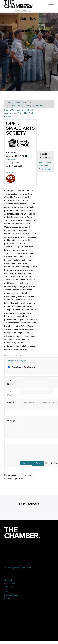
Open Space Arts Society (20, 128)
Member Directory (12, 595)
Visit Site (10, 173)
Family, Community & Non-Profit (19, 110)
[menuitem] (31, 19)
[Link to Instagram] (39, 547)
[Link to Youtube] (49, 547)
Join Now (28, 19)
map (29, 156)
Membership (10, 583)
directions (10, 159)
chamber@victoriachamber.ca (18, 568)
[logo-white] (22, 533)
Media (7, 598)
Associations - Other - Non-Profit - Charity (45, 166)
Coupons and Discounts (19, 105)
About (7, 592)
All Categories (38, 105)
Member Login (32, 31)
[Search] (31, 6)
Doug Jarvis (14, 163)
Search (10, 102)
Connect (8, 580)
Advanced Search (23, 102)
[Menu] (49, 6)
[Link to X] (19, 547)
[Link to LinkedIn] (29, 547)
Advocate (9, 587)
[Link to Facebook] (9, 547)
